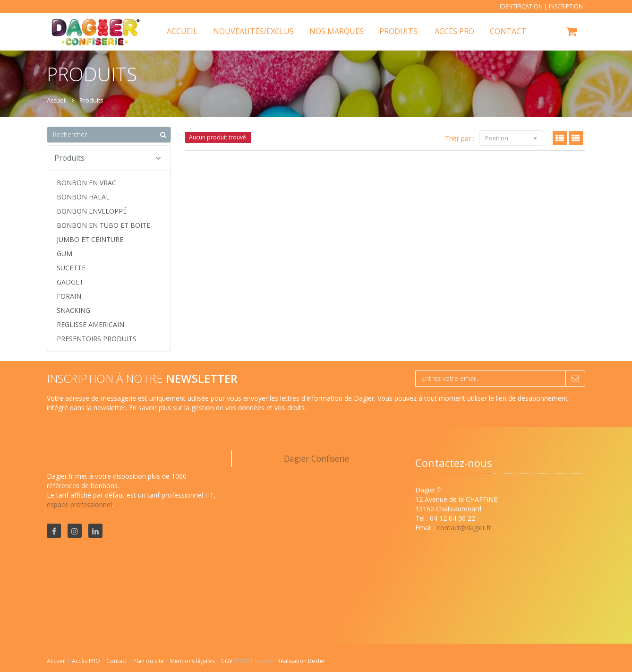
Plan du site (149, 661)
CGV (227, 661)
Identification (521, 6)
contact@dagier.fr (464, 528)
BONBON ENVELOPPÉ (92, 211)
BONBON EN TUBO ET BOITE (103, 225)
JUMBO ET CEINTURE (90, 239)
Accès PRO (87, 661)
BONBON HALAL (83, 197)
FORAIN (69, 296)
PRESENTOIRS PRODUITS (97, 339)
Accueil (56, 661)
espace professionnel (79, 504)
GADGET (70, 282)
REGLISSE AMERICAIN (90, 324)
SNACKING (73, 310)
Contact (117, 661)
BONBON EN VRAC (86, 183)
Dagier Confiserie (316, 458)
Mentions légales (193, 661)
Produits (398, 31)
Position (511, 138)
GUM (64, 254)
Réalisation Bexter (301, 661)
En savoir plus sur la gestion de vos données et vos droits (217, 408)
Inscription (566, 6)
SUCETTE (71, 268)
